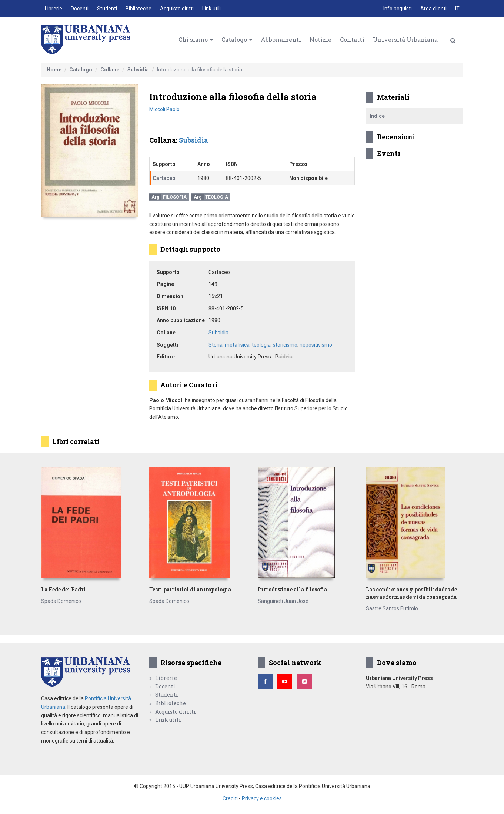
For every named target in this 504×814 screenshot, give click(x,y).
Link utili (211, 9)
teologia (261, 345)
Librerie (54, 9)
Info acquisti (398, 9)
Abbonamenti (281, 39)
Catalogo (237, 39)
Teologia (217, 197)
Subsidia (138, 70)
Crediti (230, 798)
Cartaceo (164, 178)
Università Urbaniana (405, 39)
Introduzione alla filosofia (292, 589)
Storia (216, 345)
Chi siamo (196, 39)
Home (54, 70)
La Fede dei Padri (64, 589)
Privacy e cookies (262, 798)
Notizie (321, 39)
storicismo (285, 345)
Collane (110, 70)
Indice (377, 116)
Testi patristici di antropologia (190, 589)
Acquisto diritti (177, 9)
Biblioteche (138, 9)
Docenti (80, 9)
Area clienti (433, 9)
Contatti (352, 39)
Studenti (107, 9)
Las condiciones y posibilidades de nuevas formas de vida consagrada (411, 593)
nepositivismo (316, 345)
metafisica (237, 345)
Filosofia (175, 197)
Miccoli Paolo (164, 109)
